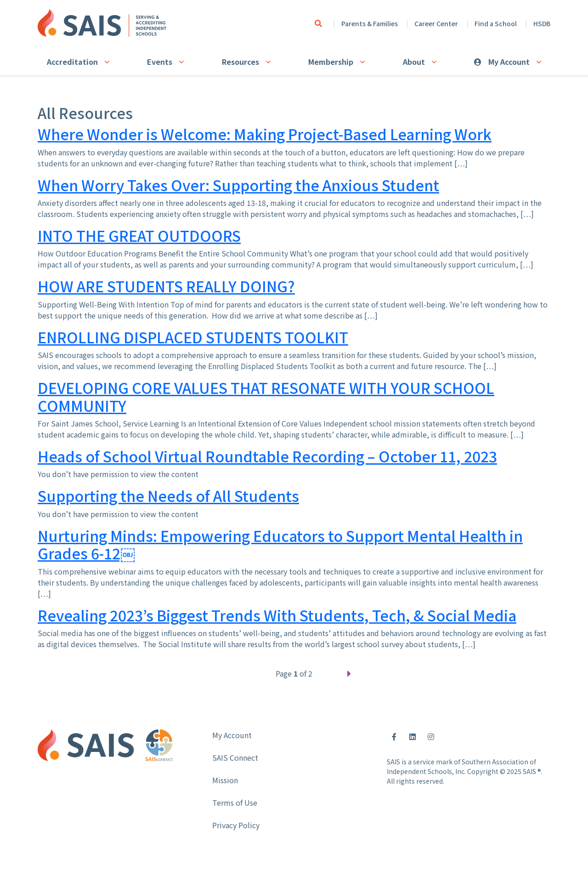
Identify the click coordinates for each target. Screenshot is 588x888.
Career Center (436, 23)
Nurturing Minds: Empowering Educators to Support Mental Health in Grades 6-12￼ (280, 544)
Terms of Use (235, 803)
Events (160, 62)
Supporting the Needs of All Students (168, 495)
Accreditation (72, 62)
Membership (331, 62)
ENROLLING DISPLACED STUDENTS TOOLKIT (193, 337)
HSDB (542, 23)
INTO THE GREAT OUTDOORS (139, 235)
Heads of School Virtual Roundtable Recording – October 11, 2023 (267, 456)
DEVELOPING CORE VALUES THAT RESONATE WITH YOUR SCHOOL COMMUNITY (266, 396)
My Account (509, 62)
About (414, 62)
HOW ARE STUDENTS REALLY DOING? (166, 286)
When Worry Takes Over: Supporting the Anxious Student (238, 185)
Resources (240, 62)
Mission (225, 780)
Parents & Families (370, 23)
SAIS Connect (235, 757)
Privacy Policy (236, 825)
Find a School (496, 23)
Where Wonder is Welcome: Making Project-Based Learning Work (265, 134)
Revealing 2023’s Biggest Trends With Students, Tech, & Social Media (277, 615)
